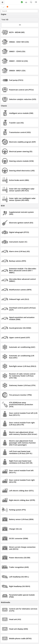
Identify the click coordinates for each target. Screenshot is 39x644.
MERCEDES (19, 7)
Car (11, 7)
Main (4, 7)
